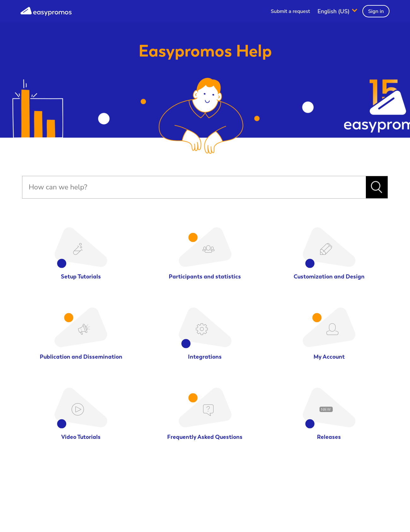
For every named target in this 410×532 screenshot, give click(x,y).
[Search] (194, 187)
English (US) (334, 11)
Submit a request (290, 11)
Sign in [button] (376, 11)
